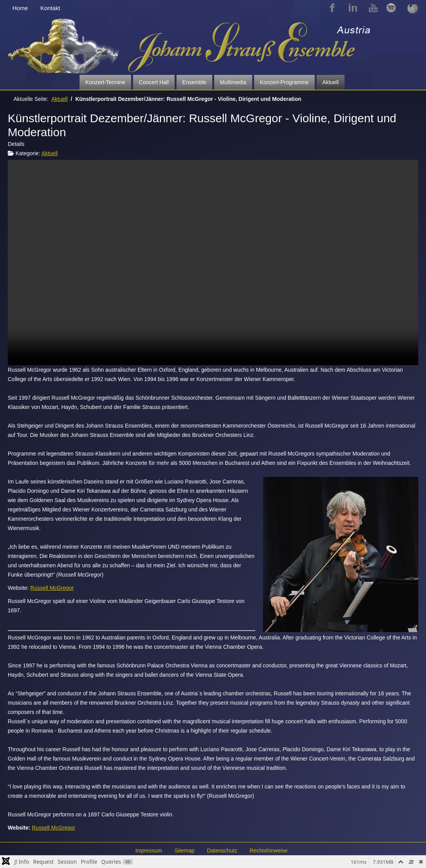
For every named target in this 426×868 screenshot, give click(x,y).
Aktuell (331, 82)
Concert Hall (154, 82)
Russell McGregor (52, 588)
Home (20, 8)
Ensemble (194, 82)
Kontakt (50, 8)
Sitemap (184, 851)
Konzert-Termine (105, 82)
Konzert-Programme (284, 82)
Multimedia (233, 82)
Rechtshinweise (268, 851)
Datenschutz (222, 851)
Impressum (149, 851)
